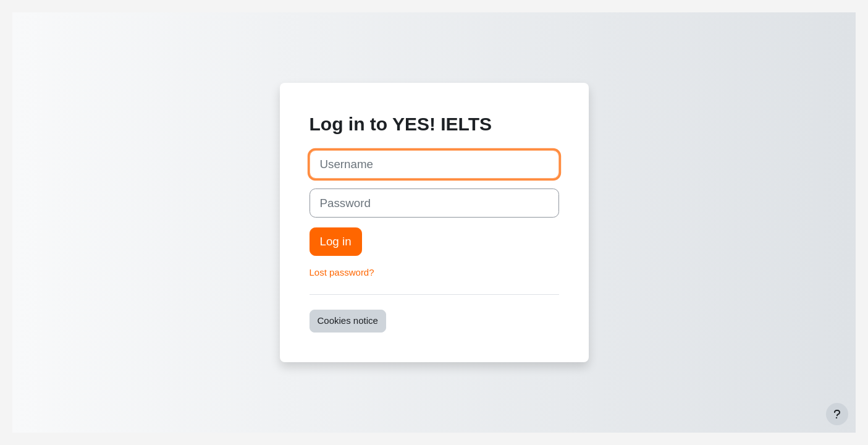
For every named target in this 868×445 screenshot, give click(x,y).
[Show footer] (837, 414)
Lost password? (342, 272)
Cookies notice (348, 320)
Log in (336, 241)
